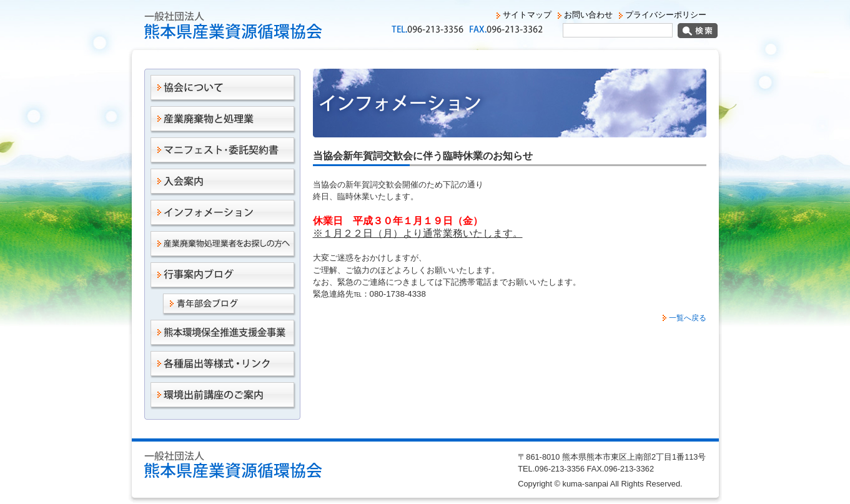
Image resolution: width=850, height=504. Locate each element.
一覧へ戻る (688, 318)
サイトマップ (527, 15)
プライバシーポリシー (666, 15)
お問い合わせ (588, 15)
